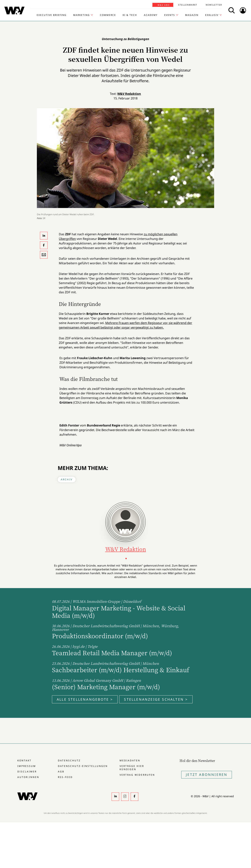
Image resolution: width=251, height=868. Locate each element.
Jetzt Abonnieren (207, 775)
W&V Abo (164, 5)
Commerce (108, 15)
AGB (61, 772)
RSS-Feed (65, 777)
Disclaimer (27, 772)
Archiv (67, 479)
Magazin (192, 15)
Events (170, 15)
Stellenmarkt (188, 5)
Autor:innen (28, 777)
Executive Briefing (52, 15)
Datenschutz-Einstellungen (83, 766)
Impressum (27, 766)
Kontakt (24, 760)
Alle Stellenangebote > (85, 699)
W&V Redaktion (129, 94)
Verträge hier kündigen (132, 768)
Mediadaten (130, 760)
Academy (151, 15)
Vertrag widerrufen (137, 775)
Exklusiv (212, 15)
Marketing (81, 15)
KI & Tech (130, 15)
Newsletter (214, 5)
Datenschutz (69, 760)
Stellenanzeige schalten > (156, 699)
